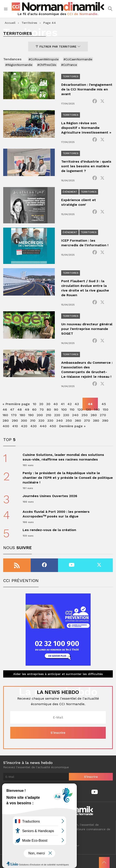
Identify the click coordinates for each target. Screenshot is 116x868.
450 (53, 426)
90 (56, 409)
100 (64, 409)
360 (78, 421)
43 (77, 404)
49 (27, 409)
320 (41, 421)
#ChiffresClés (47, 65)
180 (22, 415)
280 (6, 421)
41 (63, 404)
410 (15, 426)
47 (12, 409)
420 (24, 426)
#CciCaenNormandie (78, 59)
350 (69, 421)
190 (31, 415)
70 (42, 409)
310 (33, 421)
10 (35, 404)
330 (50, 421)
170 (14, 415)
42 (70, 404)
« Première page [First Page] (16, 404)
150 (106, 409)
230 (66, 415)
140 (97, 409)
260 (94, 415)
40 (56, 404)
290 (15, 421)
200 (40, 415)
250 (85, 415)
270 (103, 415)
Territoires (29, 23)
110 (72, 409)
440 (43, 426)
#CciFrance (69, 65)
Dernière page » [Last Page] (72, 426)
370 (87, 421)
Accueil (10, 23)
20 (41, 404)
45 (104, 404)
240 (75, 415)
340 (59, 421)
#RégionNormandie (19, 65)
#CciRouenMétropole (44, 59)
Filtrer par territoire (58, 46)
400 (6, 426)
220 (57, 415)
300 (24, 421)
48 (20, 409)
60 (34, 409)
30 (48, 404)
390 (105, 421)
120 (80, 409)
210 (49, 415)
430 (33, 426)
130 (88, 409)
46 (5, 409)
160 (5, 415)
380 (96, 421)
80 (49, 409)
